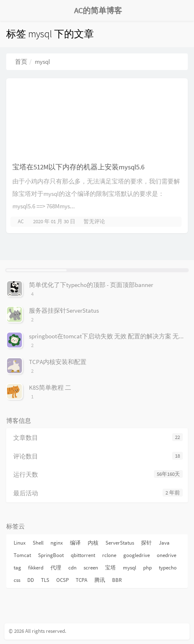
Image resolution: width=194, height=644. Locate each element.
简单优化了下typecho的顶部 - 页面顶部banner (91, 285)
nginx (57, 543)
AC (21, 221)
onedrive (166, 555)
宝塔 (110, 568)
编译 (75, 543)
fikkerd (36, 568)
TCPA (81, 580)
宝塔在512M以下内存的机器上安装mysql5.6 (78, 167)
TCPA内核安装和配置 (58, 362)
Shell (38, 543)
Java (164, 543)
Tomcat (22, 555)
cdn (72, 568)
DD (31, 580)
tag (17, 568)
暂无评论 (94, 221)
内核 (93, 543)
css (17, 580)
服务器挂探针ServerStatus (64, 310)
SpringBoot (51, 555)
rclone (109, 555)
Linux (20, 543)
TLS (45, 580)
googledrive (137, 555)
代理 (56, 568)
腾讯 (100, 580)
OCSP (62, 580)
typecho (168, 568)
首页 (21, 62)
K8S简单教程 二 (50, 387)
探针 (146, 543)
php (147, 568)
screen (91, 568)
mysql (129, 568)
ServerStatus (120, 543)
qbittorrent (83, 555)
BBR (117, 580)
